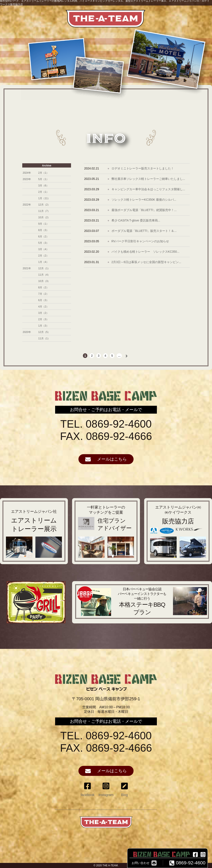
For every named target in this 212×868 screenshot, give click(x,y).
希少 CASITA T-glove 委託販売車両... (136, 220)
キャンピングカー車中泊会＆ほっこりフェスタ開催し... (148, 189)
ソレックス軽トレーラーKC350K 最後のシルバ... (144, 200)
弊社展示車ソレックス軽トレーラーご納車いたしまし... (148, 179)
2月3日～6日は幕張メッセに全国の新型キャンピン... (146, 262)
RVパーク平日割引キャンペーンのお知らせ (140, 241)
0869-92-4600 (186, 863)
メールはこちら (106, 459)
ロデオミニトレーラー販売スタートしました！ (143, 168)
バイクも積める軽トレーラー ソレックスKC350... (145, 252)
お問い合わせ (144, 863)
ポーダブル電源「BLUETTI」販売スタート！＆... (144, 231)
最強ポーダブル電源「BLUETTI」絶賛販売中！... (144, 210)
